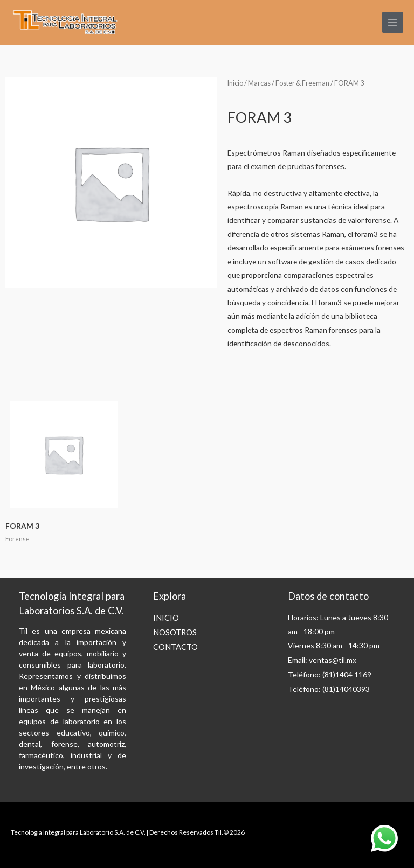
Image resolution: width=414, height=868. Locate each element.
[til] (65, 23)
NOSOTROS (175, 632)
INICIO (166, 618)
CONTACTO (175, 647)
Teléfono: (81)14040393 (329, 689)
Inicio (235, 83)
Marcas (259, 83)
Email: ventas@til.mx (322, 660)
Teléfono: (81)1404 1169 (330, 674)
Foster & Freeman (302, 83)
